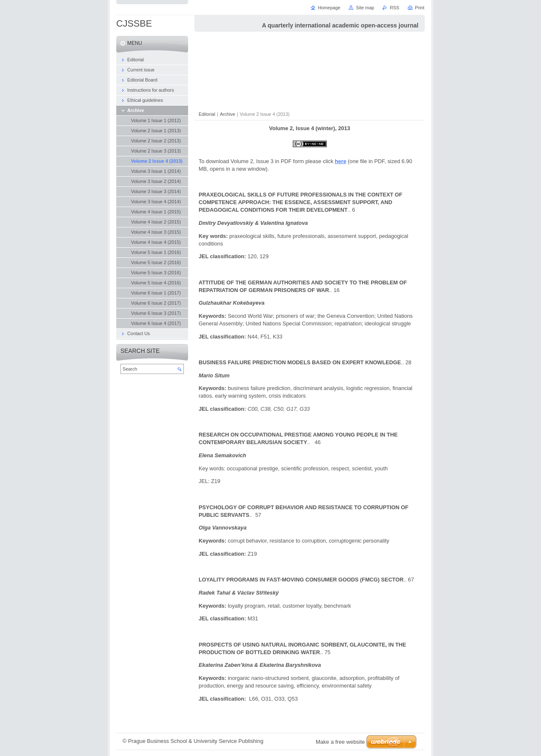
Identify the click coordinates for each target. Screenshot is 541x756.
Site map (365, 8)
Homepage (329, 8)
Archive (227, 114)
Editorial (207, 114)
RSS (394, 8)
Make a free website (340, 742)
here (340, 161)
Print (420, 8)
